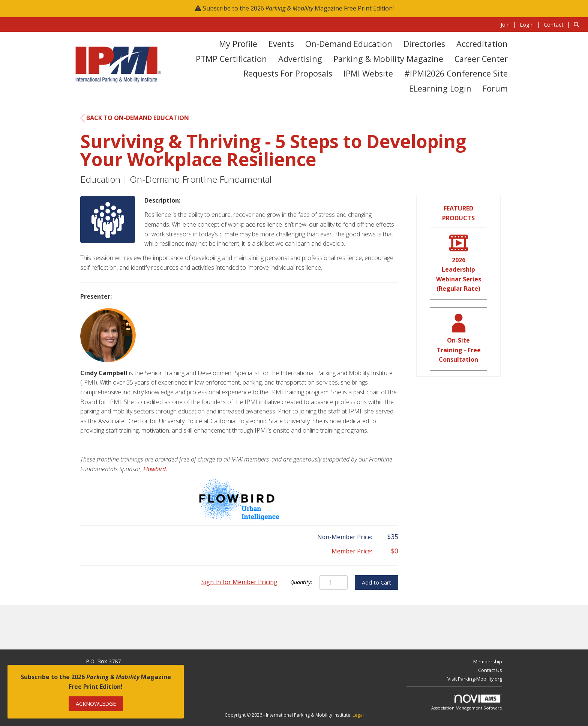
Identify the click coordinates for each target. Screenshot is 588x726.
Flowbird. (155, 469)
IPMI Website (368, 73)
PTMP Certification (231, 59)
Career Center (481, 59)
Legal (358, 715)
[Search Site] (578, 24)
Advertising (300, 59)
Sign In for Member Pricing (239, 582)
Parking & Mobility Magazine (388, 59)
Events (281, 44)
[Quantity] (334, 582)
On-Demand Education (349, 44)
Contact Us (490, 670)
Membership (488, 661)
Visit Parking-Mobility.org (475, 679)
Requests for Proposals (288, 73)
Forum (495, 88)
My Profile (238, 44)
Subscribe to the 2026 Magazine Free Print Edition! (298, 8)
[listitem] (509, 24)
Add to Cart (376, 582)
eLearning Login (440, 88)
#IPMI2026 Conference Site (456, 73)
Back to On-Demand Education (135, 118)
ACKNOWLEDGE (96, 704)
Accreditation (482, 44)
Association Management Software (467, 703)
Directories (424, 44)
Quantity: (301, 582)
